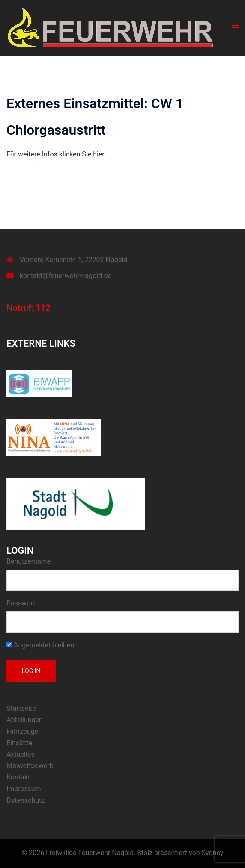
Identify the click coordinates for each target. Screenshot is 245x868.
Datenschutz (25, 800)
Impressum (24, 789)
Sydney (213, 853)
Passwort (21, 603)
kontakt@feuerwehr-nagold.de (66, 276)
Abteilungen (25, 720)
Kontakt (18, 777)
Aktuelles (21, 754)
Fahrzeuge (22, 731)
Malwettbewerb (30, 766)
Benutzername (28, 561)
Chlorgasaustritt (56, 130)
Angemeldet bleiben (40, 645)
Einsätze (19, 743)
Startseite (21, 708)
